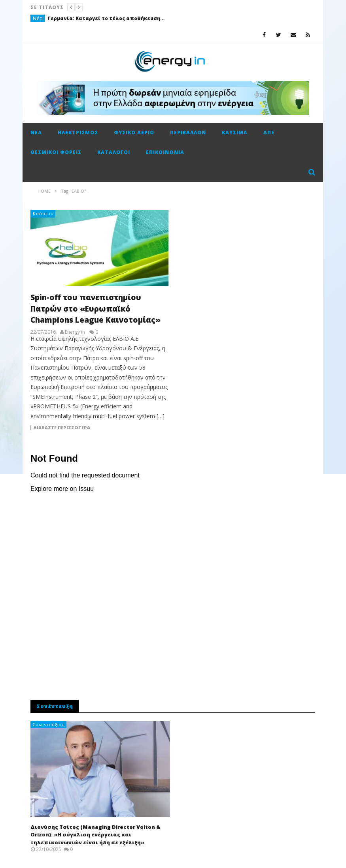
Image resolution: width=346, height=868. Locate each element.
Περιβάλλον (188, 132)
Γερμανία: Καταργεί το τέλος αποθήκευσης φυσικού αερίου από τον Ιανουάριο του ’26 (107, 18)
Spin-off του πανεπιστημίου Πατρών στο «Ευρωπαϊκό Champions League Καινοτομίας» (95, 309)
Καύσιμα (235, 132)
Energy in (75, 332)
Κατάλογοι (114, 152)
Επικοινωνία (165, 152)
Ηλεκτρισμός (78, 132)
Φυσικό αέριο (134, 132)
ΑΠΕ (269, 132)
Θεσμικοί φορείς (56, 152)
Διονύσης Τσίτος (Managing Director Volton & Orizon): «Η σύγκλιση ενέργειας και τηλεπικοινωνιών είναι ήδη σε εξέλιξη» (95, 835)
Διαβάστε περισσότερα (62, 428)
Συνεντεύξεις (49, 724)
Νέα (38, 18)
